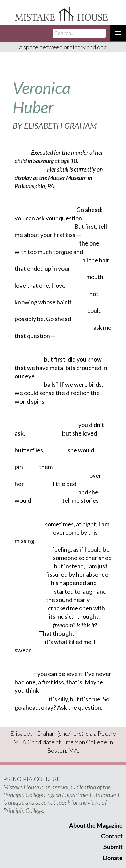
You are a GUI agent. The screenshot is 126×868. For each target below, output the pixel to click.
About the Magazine (96, 825)
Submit (113, 847)
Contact (112, 836)
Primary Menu (118, 33)
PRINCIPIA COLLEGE (32, 779)
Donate (113, 858)
